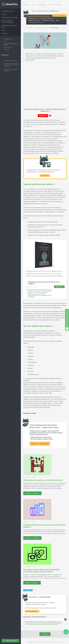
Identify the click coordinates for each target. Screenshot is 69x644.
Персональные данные (49, 642)
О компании (59, 642)
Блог (5, 41)
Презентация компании (10, 61)
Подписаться (59, 287)
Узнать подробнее (32, 611)
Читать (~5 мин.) (32, 583)
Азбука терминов (55, 28)
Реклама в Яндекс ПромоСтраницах (7, 21)
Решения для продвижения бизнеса (11, 44)
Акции (4, 30)
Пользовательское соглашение (35, 642)
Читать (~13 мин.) (32, 493)
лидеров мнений (41, 149)
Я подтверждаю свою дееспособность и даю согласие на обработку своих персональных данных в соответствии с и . (40, 293)
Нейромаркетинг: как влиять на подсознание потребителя (43, 480)
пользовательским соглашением (50, 624)
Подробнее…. (45, 176)
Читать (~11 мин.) (32, 538)
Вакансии (6, 49)
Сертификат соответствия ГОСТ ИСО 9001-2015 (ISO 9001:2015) (11, 65)
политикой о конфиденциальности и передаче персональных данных (38, 294)
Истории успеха (8, 39)
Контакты (45, 634)
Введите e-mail (31, 287)
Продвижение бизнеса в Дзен (9, 26)
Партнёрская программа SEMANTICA (11, 70)
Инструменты (8, 47)
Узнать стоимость (40, 444)
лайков (39, 58)
